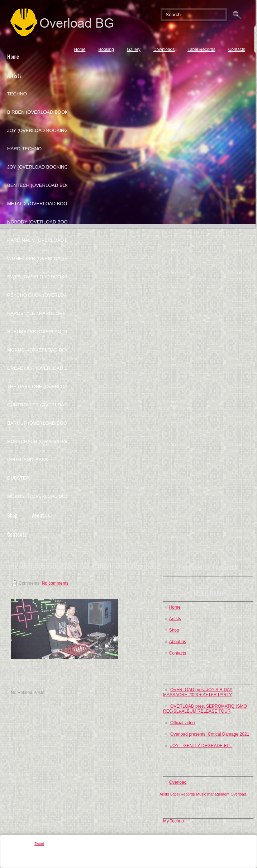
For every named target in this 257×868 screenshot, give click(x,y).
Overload (178, 782)
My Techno (173, 821)
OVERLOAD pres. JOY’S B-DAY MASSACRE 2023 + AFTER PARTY (198, 692)
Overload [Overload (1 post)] (238, 794)
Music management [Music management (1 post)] (213, 794)
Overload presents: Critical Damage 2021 (210, 734)
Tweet (39, 844)
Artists (175, 619)
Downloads (164, 49)
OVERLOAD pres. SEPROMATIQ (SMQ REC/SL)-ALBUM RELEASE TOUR (205, 709)
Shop (174, 630)
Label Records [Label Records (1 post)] (183, 794)
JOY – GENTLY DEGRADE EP (201, 746)
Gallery (134, 49)
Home (80, 49)
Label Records (201, 49)
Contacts (237, 49)
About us (41, 515)
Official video (182, 723)
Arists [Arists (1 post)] (164, 794)
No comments (55, 583)
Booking (106, 49)
